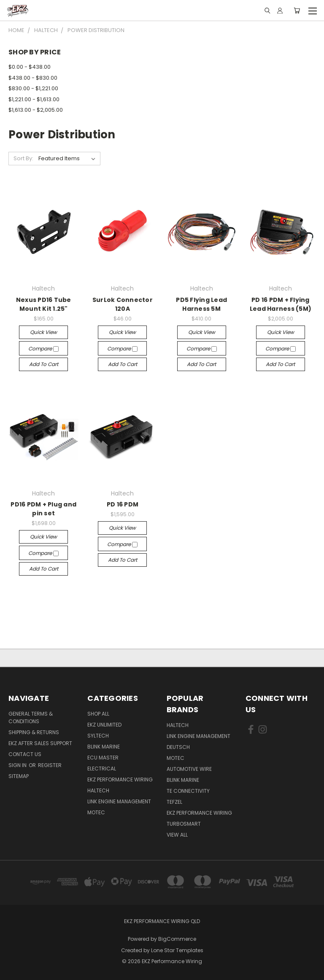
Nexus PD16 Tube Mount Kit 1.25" (44, 304)
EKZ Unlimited (104, 725)
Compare (43, 349)
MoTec (96, 812)
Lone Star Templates (177, 950)
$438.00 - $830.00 (33, 78)
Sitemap (19, 776)
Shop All (98, 714)
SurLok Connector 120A (123, 304)
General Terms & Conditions (31, 717)
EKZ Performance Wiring (120, 779)
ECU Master (103, 758)
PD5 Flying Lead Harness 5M (201, 304)
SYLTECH (98, 736)
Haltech (98, 790)
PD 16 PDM (123, 504)
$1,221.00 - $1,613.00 (34, 99)
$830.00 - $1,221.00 (33, 88)
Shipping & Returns (34, 732)
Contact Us (25, 754)
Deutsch (178, 747)
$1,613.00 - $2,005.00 (36, 110)
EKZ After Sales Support (40, 743)
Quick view (43, 332)
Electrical (102, 769)
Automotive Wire (189, 769)
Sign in (18, 765)
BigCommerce (177, 939)
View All (177, 835)
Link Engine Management (119, 801)
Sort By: (23, 158)
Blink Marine (104, 747)
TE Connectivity (188, 791)
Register (50, 765)
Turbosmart (184, 824)
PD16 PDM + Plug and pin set (43, 509)
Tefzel (174, 802)
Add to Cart (44, 364)
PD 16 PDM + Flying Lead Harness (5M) (281, 304)
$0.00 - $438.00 (30, 67)
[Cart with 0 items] (297, 11)
